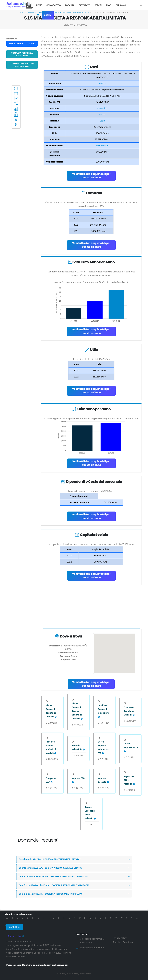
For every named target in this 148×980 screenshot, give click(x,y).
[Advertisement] (91, 607)
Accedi (48, 15)
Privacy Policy (120, 938)
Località (70, 5)
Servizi (98, 5)
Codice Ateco (54, 5)
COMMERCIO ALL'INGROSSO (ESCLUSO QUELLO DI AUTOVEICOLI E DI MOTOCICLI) (58, 13)
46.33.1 (102, 83)
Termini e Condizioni (123, 942)
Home (39, 5)
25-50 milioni (102, 146)
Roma (102, 115)
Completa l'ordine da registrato (22, 54)
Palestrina (102, 108)
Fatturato (84, 5)
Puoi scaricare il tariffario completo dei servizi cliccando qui (37, 965)
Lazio (102, 121)
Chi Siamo (121, 5)
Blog (109, 5)
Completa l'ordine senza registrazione (22, 65)
